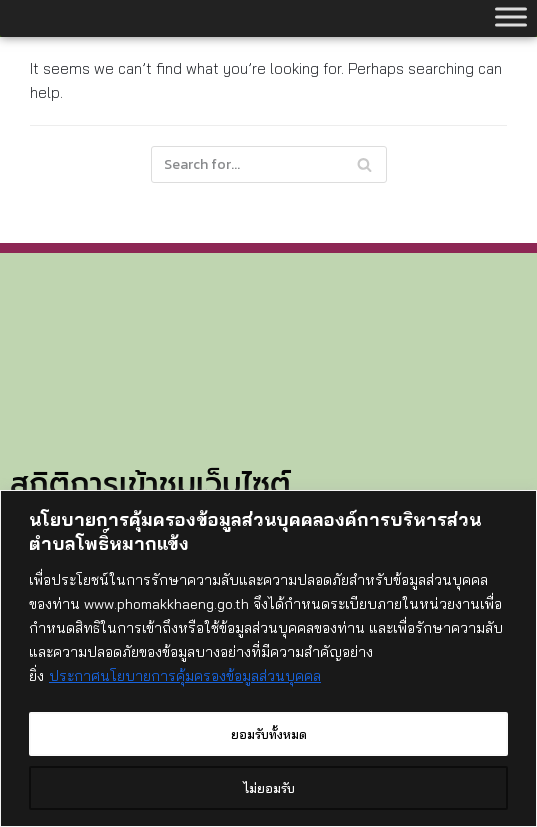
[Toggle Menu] (511, 16)
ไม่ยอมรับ (268, 788)
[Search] (269, 164)
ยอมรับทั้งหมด (268, 734)
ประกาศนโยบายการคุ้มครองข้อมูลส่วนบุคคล (185, 680)
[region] (268, 660)
